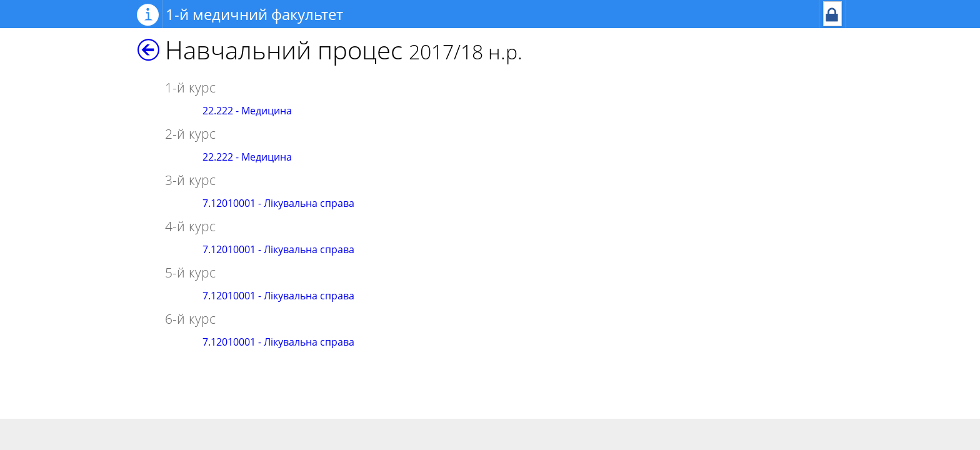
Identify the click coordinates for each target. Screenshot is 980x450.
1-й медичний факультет (254, 14)
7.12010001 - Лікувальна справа (278, 203)
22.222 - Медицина (247, 111)
